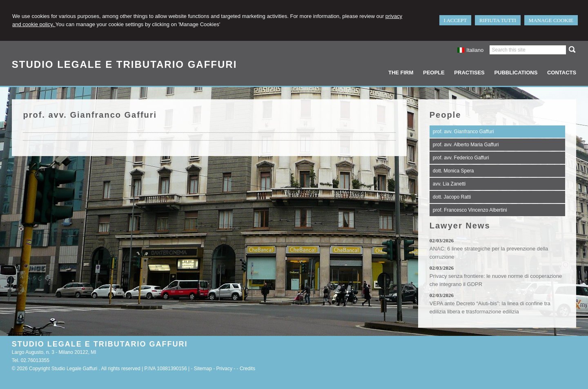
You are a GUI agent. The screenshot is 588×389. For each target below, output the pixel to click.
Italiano (470, 50)
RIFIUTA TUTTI (498, 20)
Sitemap (203, 369)
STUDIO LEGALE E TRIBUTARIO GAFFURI (125, 64)
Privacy (224, 369)
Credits (247, 369)
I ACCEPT (455, 20)
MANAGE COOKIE (551, 20)
